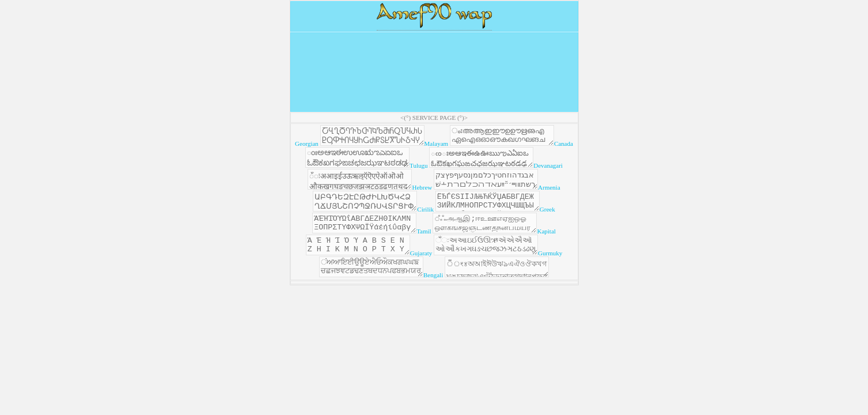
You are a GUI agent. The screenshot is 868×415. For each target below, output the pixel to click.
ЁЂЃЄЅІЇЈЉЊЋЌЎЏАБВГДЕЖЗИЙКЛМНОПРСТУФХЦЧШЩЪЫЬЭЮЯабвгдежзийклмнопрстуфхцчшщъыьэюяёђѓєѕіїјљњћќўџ (513, 213)
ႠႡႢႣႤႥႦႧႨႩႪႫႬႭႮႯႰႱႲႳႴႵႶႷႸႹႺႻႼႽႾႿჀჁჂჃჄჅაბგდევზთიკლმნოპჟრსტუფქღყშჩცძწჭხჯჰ (376, 137)
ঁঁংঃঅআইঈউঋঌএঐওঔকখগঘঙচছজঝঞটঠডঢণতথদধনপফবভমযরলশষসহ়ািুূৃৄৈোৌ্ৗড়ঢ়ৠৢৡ (503, 289)
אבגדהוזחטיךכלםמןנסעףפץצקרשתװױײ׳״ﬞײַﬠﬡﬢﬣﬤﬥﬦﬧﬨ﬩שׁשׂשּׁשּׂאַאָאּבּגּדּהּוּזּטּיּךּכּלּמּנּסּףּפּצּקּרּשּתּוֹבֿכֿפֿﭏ (518, 188)
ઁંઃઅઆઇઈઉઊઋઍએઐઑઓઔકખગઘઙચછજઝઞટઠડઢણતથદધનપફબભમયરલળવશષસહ (492, 264)
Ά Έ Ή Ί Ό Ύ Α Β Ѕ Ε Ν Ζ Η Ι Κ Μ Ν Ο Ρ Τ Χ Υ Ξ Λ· (352, 264)
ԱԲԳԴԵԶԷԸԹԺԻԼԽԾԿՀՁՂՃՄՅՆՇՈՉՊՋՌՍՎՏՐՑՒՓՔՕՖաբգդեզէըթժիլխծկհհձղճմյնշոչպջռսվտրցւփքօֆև (379, 213)
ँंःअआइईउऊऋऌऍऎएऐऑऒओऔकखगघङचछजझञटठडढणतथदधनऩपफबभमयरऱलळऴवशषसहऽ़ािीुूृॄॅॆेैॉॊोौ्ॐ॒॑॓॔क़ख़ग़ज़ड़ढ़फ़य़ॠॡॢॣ (380, 188)
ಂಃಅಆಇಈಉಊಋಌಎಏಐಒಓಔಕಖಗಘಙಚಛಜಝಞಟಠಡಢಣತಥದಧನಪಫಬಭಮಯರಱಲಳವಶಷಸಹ (376, 163)
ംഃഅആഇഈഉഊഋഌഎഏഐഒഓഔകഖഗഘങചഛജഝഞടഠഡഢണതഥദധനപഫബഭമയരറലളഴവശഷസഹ (517, 137)
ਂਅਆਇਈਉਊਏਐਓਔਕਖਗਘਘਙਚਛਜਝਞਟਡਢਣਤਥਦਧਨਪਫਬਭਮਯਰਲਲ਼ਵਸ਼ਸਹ (365, 289)
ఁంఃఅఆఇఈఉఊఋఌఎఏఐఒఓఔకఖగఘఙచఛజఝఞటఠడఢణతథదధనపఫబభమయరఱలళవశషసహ (512, 163)
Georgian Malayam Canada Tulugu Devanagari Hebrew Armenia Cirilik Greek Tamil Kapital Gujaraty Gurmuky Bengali (434, 223)
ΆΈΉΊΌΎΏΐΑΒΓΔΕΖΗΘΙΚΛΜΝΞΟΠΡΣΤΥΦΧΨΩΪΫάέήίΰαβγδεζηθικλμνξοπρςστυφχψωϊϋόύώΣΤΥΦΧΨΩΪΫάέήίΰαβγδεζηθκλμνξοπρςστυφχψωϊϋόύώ (367, 239)
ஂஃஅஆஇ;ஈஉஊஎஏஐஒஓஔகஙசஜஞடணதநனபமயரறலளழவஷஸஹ (499, 239)
